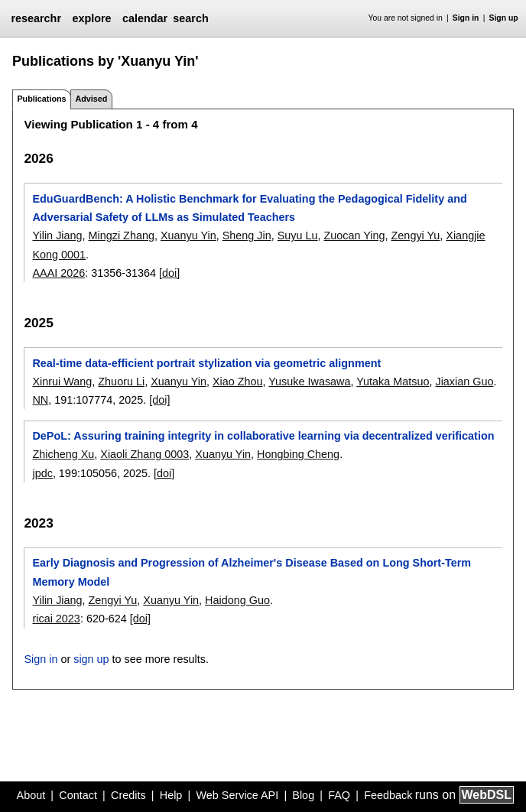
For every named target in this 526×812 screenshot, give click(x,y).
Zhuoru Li (121, 382)
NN (40, 400)
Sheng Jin (247, 235)
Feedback (388, 795)
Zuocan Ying (355, 235)
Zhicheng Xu (63, 454)
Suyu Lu (298, 235)
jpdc (42, 473)
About (31, 795)
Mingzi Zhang (122, 235)
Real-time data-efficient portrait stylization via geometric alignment (206, 363)
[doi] (169, 273)
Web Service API (237, 795)
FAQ (339, 795)
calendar (145, 18)
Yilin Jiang (57, 235)
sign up (91, 659)
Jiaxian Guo (464, 382)
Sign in (466, 18)
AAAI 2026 (58, 273)
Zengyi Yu (416, 235)
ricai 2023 (56, 619)
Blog (303, 795)
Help (171, 795)
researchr (36, 18)
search (190, 18)
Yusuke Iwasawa (309, 382)
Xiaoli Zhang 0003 (144, 454)
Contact (78, 795)
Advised (91, 99)
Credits (128, 795)
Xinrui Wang (62, 382)
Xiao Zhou (238, 382)
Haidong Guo (237, 600)
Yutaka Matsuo (393, 382)
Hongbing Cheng (298, 454)
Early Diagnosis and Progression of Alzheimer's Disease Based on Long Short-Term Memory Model (252, 572)
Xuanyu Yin (188, 235)
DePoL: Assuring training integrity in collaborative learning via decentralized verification (263, 436)
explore (91, 18)
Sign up (504, 18)
